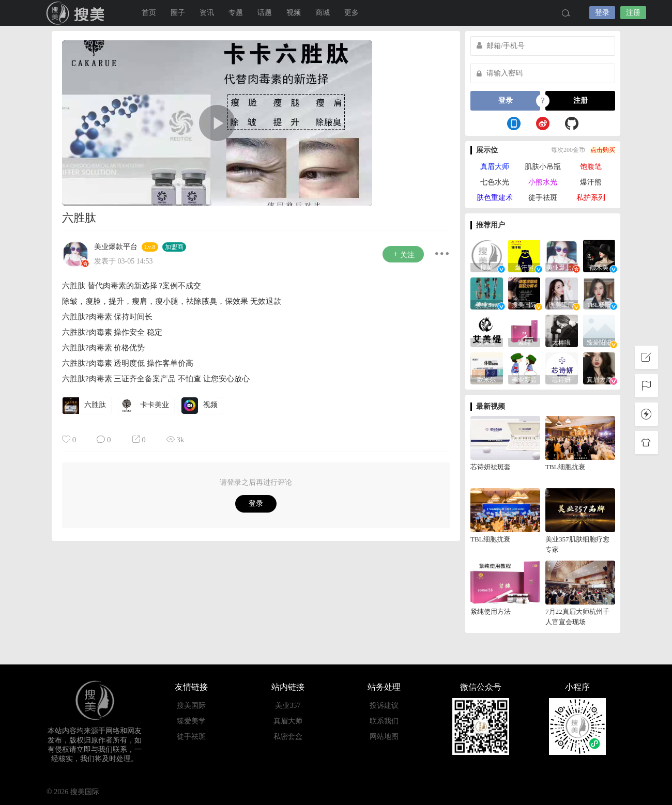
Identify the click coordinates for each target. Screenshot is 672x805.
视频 (294, 13)
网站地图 (384, 737)
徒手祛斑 (543, 198)
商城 (323, 13)
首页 (149, 13)
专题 (236, 13)
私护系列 (591, 198)
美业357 (288, 706)
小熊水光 (543, 182)
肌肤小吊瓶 (543, 167)
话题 (265, 13)
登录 (602, 13)
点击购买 (603, 150)
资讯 (207, 13)
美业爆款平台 (116, 247)
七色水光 (495, 182)
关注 (403, 254)
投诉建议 (384, 706)
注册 (633, 13)
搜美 (78, 13)
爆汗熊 (591, 182)
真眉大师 (495, 167)
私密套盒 (288, 737)
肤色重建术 (495, 198)
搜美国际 (191, 706)
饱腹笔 (591, 167)
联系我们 (384, 721)
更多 (352, 13)
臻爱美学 (191, 721)
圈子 (178, 13)
